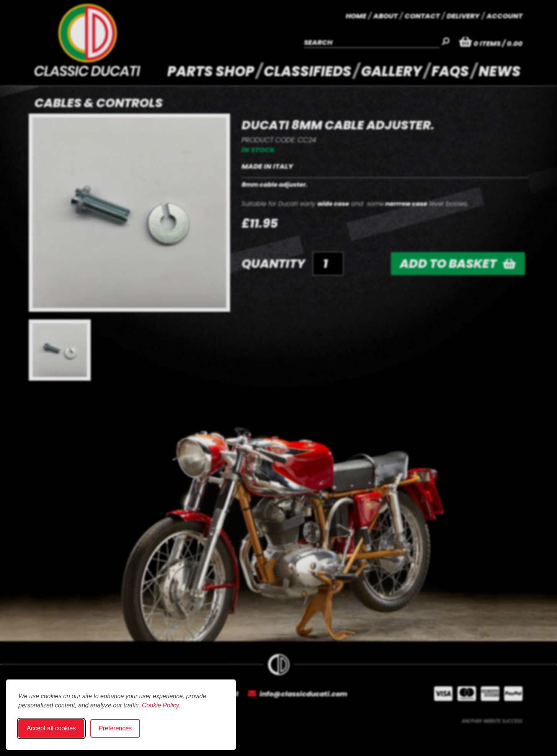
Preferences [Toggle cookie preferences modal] (115, 728)
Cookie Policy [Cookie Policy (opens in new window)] (161, 705)
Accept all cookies (51, 728)
